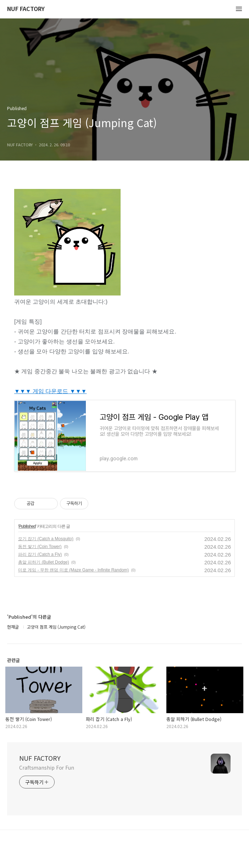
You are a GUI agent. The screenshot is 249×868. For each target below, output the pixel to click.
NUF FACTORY (26, 9)
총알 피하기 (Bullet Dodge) (43, 562)
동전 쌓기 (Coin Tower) (40, 547)
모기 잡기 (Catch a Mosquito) (46, 539)
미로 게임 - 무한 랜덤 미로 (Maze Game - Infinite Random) (73, 570)
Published (27, 526)
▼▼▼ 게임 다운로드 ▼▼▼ (50, 391)
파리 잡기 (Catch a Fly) (40, 554)
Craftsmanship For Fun (47, 767)
